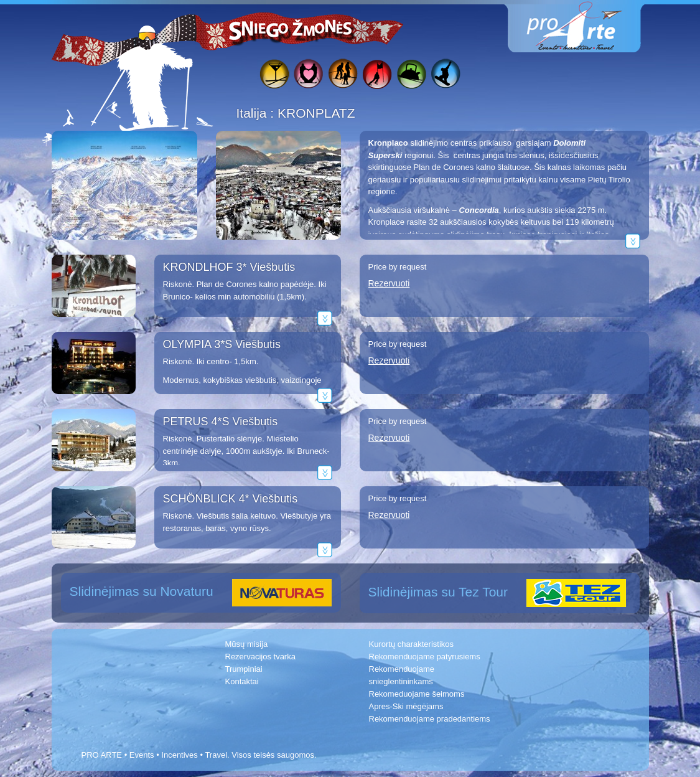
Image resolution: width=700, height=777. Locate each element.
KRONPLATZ (316, 113)
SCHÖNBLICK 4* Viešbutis (231, 499)
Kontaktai (242, 681)
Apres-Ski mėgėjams (406, 706)
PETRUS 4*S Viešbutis (221, 421)
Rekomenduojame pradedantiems (430, 719)
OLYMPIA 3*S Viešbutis (222, 344)
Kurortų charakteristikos (412, 644)
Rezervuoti (389, 283)
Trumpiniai (244, 669)
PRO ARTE (102, 755)
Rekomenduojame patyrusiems (425, 657)
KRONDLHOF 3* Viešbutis (229, 267)
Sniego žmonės (291, 29)
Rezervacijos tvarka (260, 657)
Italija (254, 113)
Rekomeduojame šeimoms (417, 694)
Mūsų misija (247, 644)
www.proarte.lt (584, 26)
